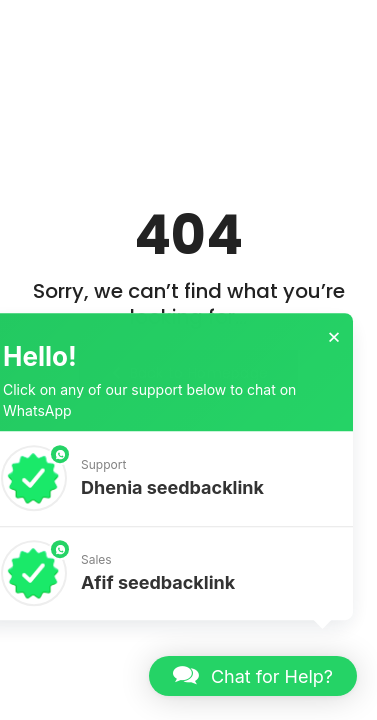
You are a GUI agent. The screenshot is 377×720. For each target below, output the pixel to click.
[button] (253, 676)
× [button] (334, 341)
